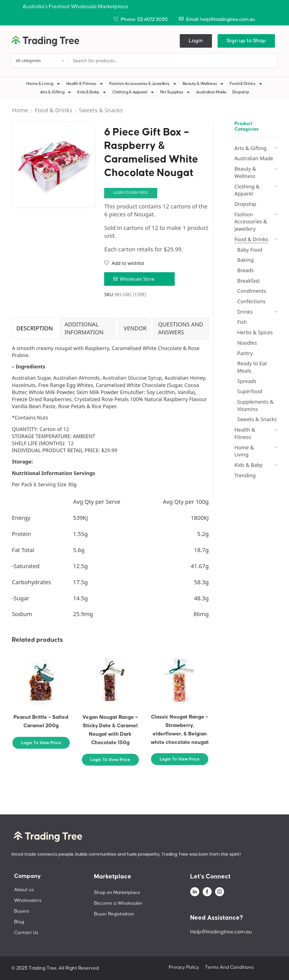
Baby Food (250, 250)
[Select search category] (40, 61)
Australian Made (211, 92)
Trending (245, 475)
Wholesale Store (137, 279)
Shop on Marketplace (117, 893)
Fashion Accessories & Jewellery (143, 84)
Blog (19, 922)
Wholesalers (28, 900)
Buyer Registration (114, 914)
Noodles (247, 343)
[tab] (34, 328)
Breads (246, 270)
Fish (242, 322)
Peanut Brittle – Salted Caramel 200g (41, 721)
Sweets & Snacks (101, 110)
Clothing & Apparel (133, 92)
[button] (196, 41)
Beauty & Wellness (203, 84)
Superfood (250, 391)
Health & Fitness (85, 84)
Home (20, 110)
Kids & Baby (92, 92)
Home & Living (43, 84)
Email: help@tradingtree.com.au (221, 19)
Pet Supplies (175, 92)
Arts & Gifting (56, 92)
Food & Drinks (246, 84)
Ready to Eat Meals (252, 367)
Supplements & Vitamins (256, 405)
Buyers (22, 911)
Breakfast (249, 281)
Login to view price (131, 192)
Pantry (245, 353)
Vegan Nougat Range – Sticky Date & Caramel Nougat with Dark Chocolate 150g (110, 730)
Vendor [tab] (135, 328)
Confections (251, 301)
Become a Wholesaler (118, 903)
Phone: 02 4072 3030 (144, 19)
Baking (246, 260)
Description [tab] (35, 328)
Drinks (245, 312)
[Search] (260, 61)
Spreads (247, 381)
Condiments (252, 291)
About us (24, 890)
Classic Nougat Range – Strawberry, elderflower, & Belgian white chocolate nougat (180, 730)
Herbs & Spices (255, 332)
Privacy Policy (184, 967)
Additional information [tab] (84, 328)
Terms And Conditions (229, 967)
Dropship (241, 92)
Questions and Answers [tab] (181, 328)
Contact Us (26, 933)
